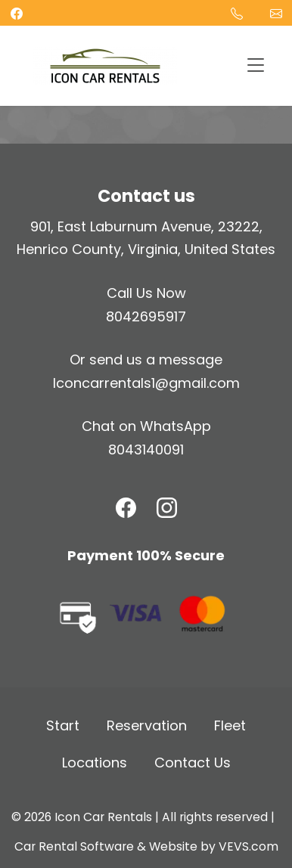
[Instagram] (167, 508)
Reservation (147, 725)
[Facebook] (126, 508)
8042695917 (146, 316)
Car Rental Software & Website (106, 846)
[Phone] (237, 12)
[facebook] (17, 12)
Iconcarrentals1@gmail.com (146, 383)
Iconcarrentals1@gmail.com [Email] (276, 12)
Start (63, 725)
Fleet (230, 725)
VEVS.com (249, 846)
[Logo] (105, 64)
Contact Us (193, 763)
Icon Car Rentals (103, 817)
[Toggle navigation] (255, 66)
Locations (95, 763)
